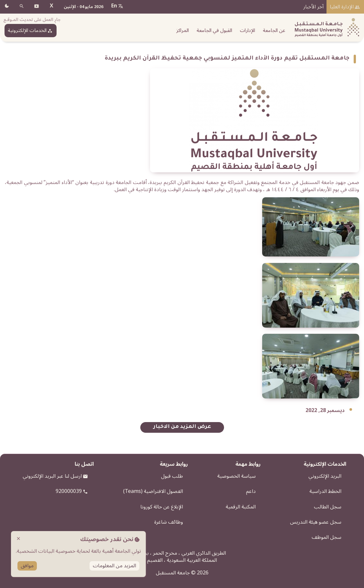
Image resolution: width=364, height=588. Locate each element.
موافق (27, 566)
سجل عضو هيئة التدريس (316, 522)
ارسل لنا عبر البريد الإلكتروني (52, 476)
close (18, 539)
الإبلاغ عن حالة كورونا (162, 507)
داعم (251, 491)
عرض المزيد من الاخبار (182, 427)
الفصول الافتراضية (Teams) (153, 491)
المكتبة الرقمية (241, 507)
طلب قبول (172, 476)
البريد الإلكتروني (325, 476)
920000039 (69, 491)
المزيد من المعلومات (114, 566)
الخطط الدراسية (325, 491)
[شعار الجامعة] (326, 28)
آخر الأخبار (313, 7)
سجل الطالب (328, 507)
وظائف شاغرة (169, 522)
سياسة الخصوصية (236, 476)
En (114, 6)
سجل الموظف (327, 537)
